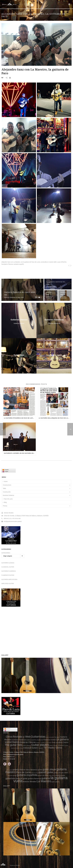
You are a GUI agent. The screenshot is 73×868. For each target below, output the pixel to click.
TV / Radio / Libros (53, 748)
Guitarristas (38, 737)
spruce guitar (12, 775)
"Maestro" (41, 748)
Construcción (7, 492)
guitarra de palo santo (61, 773)
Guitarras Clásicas (28, 742)
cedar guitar (9, 770)
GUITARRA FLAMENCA (9, 571)
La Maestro (44, 781)
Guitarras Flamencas (10, 297)
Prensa (5, 506)
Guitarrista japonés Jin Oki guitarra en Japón (20, 453)
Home (5, 481)
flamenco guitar (36, 770)
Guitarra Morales (49, 297)
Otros (9, 737)
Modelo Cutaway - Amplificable (57, 745)
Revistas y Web (22, 737)
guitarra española (27, 775)
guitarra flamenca (34, 779)
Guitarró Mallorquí (27, 745)
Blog (5, 502)
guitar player (49, 769)
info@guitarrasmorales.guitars (13, 521)
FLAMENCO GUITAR (8, 575)
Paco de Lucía (8, 499)
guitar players (56, 782)
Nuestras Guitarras (8, 495)
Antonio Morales (30, 782)
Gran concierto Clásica (60, 742)
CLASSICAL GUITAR (8, 567)
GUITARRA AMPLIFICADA (9, 579)
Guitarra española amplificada (35, 740)
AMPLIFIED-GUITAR (8, 584)
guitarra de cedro (34, 773)
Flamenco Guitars (49, 740)
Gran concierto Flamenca (53, 737)
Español (6, 470)
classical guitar (21, 778)
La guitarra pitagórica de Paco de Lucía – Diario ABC (20, 418)
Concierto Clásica (19, 748)
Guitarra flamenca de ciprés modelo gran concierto (28, 292)
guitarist (46, 778)
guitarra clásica (19, 770)
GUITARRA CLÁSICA (8, 563)
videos (28, 770)
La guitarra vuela (51, 287)
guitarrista (10, 778)
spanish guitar (46, 772)
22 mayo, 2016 (20, 297)
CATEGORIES (6, 553)
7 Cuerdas (42, 743)
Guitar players (40, 745)
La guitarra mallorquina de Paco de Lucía (55, 418)
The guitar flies (13, 745)
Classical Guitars (31, 748)
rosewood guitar (60, 775)
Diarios (15, 742)
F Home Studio (48, 743)
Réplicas (38, 743)
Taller (4, 488)
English (5, 472)
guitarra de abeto (43, 775)
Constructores (7, 485)
